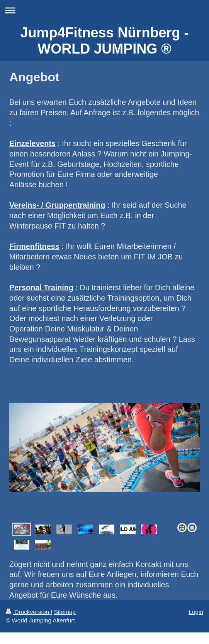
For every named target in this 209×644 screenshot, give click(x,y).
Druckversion (28, 612)
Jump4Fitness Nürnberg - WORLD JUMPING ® (104, 41)
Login (196, 612)
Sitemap (65, 612)
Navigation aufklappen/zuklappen (104, 10)
